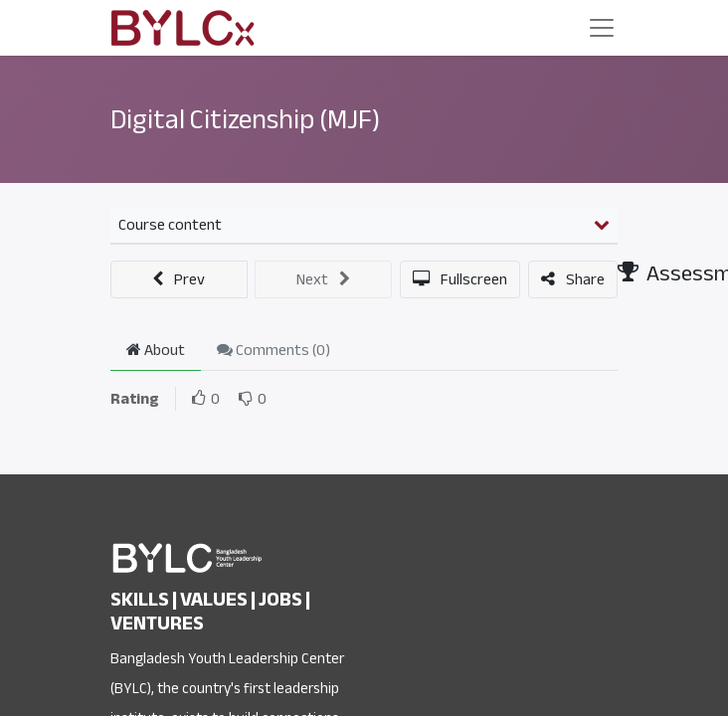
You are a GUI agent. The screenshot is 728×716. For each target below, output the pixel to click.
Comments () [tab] (273, 350)
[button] (179, 279)
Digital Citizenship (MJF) (245, 119)
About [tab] (156, 350)
